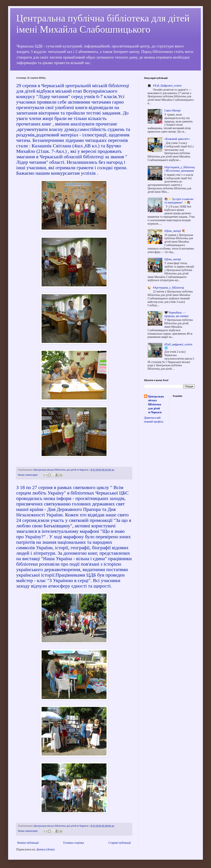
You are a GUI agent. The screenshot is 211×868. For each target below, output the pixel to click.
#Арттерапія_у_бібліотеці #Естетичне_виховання (180, 169)
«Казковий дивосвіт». (177, 139)
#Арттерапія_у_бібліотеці (168, 288)
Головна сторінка (74, 843)
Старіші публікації (120, 843)
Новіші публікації (28, 843)
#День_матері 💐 (175, 231)
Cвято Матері (172, 111)
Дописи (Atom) (45, 849)
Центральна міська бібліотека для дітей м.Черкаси (156, 404)
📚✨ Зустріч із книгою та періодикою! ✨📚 (179, 201)
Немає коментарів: (28, 475)
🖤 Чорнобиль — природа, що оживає (177, 314)
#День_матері (173, 259)
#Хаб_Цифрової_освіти (167, 86)
